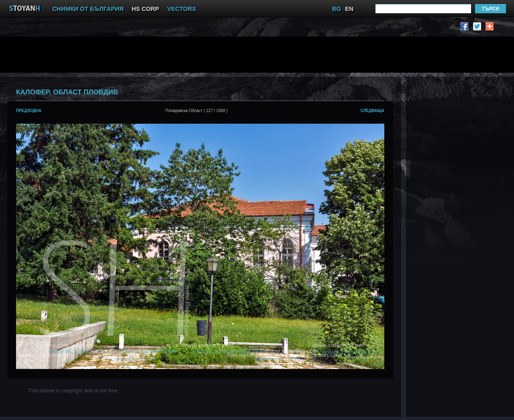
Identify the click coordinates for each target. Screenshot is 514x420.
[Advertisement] (203, 55)
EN (349, 9)
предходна (29, 111)
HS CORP (145, 9)
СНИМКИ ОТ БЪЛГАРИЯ (88, 9)
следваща (372, 111)
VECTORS (182, 9)
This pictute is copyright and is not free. (73, 390)
